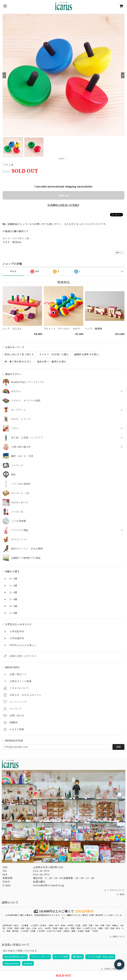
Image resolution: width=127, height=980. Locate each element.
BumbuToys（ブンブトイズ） (28, 382)
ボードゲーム (18, 410)
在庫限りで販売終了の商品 (26, 558)
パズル (15, 428)
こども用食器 (18, 521)
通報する (119, 253)
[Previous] (4, 75)
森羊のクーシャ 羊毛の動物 (27, 549)
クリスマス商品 (20, 530)
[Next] (123, 75)
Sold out (64, 195)
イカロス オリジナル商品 (26, 401)
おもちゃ (16, 391)
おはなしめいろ (20, 503)
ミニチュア (17, 465)
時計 (14, 475)
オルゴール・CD (20, 493)
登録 (118, 747)
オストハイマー (20, 540)
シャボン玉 (17, 512)
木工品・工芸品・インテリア (27, 438)
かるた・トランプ (21, 419)
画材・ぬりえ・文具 (22, 456)
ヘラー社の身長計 (21, 484)
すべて (13, 271)
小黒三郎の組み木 (21, 447)
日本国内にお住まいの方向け (63, 205)
